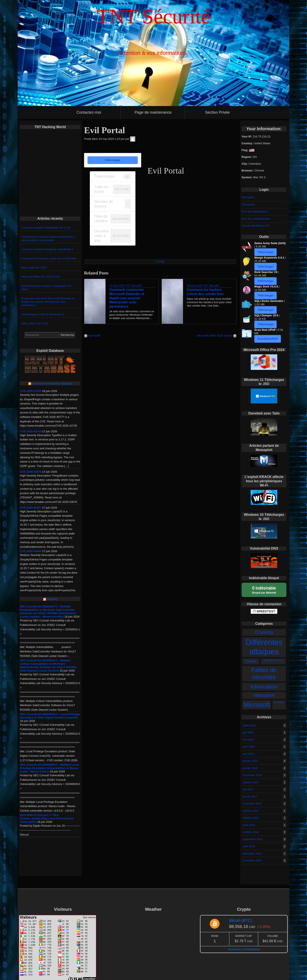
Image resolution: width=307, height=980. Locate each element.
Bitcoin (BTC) (240, 921)
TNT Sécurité (133, 286)
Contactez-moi (89, 112)
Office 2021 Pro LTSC (35, 323)
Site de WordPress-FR (255, 226)
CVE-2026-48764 (31, 431)
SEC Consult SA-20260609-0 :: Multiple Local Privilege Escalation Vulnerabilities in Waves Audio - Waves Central (49, 768)
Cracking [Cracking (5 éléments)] (264, 632)
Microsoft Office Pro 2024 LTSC (41, 277)
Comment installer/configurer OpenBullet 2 (47, 249)
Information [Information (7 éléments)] (264, 687)
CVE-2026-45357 (31, 508)
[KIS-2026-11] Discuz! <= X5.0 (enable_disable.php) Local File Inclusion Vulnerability (47, 818)
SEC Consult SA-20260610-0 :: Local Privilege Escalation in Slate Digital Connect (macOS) (50, 716)
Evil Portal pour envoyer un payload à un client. (46, 288)
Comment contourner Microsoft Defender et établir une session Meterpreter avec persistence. (48, 302)
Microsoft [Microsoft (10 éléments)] (257, 705)
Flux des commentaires (256, 219)
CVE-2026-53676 (31, 472)
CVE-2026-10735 (31, 391)
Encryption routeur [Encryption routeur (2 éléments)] (273, 660)
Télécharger (113, 160)
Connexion (248, 204)
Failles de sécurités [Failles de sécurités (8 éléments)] (264, 674)
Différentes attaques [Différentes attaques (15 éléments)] (264, 647)
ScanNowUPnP (268, 339)
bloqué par (264, 590)
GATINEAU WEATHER (153, 931)
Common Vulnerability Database (52, 384)
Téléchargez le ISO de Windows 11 (43, 314)
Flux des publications (254, 211)
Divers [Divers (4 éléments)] (251, 661)
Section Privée (217, 112)
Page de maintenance (153, 112)
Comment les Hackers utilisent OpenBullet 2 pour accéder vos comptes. (48, 238)
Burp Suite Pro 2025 (34, 268)
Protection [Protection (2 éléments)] (279, 702)
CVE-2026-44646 (31, 551)
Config (160, 261)
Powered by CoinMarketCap (244, 949)
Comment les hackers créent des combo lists (49, 258)
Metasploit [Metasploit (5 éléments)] (264, 695)
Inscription (248, 197)
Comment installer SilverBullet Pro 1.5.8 (46, 228)
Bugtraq (52, 599)
